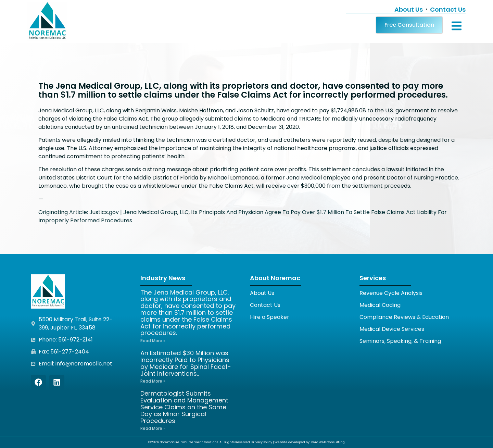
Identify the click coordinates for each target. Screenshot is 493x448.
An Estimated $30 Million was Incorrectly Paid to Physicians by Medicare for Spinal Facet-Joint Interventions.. (186, 363)
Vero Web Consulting (328, 442)
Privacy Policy (262, 442)
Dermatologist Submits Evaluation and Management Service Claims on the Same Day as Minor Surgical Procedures (184, 407)
